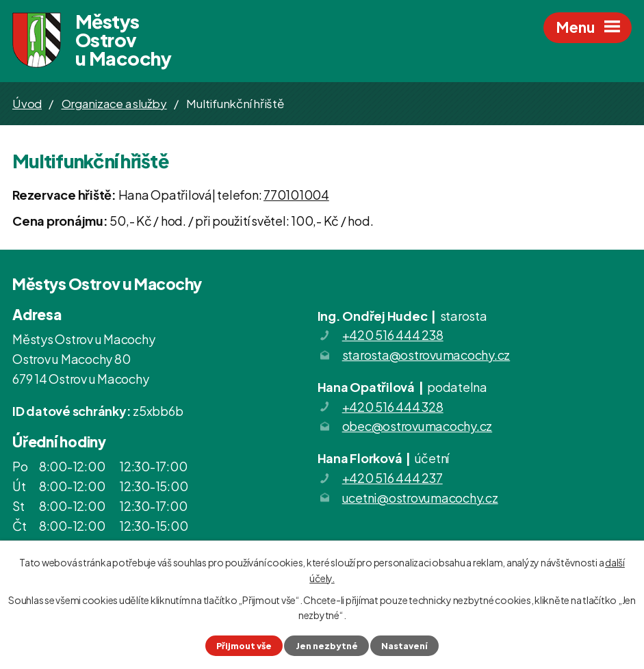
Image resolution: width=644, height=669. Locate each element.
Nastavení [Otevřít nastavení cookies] (404, 646)
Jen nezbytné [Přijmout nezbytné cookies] (327, 646)
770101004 (296, 195)
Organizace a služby (114, 103)
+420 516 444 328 (393, 407)
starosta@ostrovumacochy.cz (426, 355)
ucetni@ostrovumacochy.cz (420, 498)
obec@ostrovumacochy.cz (417, 427)
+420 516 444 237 (392, 478)
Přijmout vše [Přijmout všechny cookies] (244, 646)
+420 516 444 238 (393, 335)
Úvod (27, 103)
